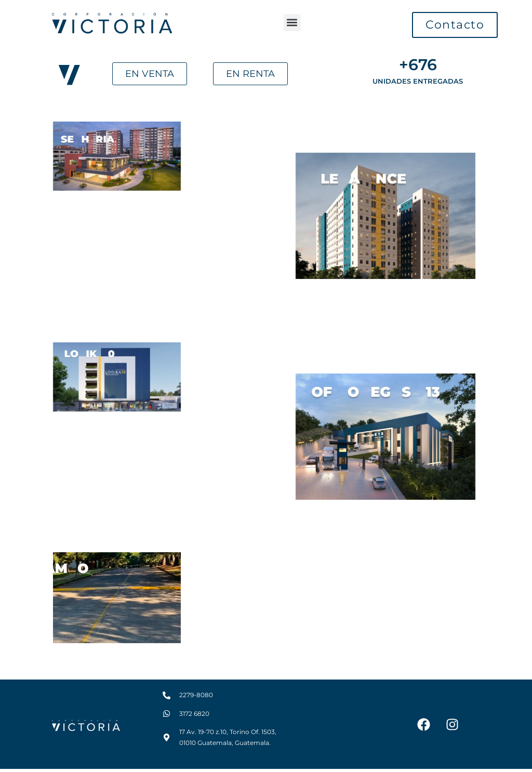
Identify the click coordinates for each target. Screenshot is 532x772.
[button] (292, 23)
